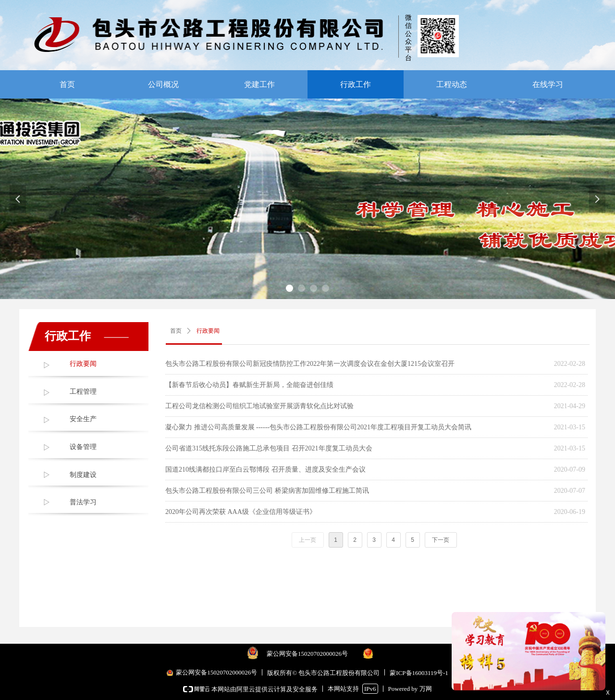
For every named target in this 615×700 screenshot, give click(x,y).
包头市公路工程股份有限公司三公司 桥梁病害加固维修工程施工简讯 (267, 491)
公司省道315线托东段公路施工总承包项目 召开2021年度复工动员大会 (269, 448)
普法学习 (83, 502)
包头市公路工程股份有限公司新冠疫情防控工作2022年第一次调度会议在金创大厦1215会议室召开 (310, 364)
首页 (176, 331)
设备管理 (83, 447)
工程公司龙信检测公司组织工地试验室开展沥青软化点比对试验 (259, 406)
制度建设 (83, 475)
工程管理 (83, 392)
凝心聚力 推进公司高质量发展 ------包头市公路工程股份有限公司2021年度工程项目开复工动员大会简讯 (318, 427)
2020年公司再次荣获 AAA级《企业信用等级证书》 (241, 512)
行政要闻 (83, 364)
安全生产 (83, 419)
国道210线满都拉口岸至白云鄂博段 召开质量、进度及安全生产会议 (265, 469)
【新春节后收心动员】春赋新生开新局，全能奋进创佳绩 (249, 385)
